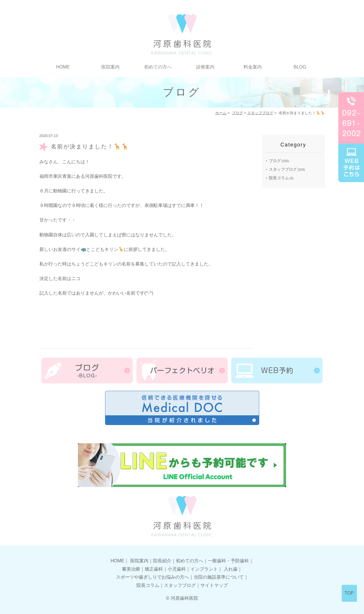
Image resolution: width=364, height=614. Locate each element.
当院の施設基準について (219, 577)
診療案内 (205, 67)
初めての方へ (158, 67)
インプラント (204, 569)
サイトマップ (214, 585)
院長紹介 (162, 561)
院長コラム (279, 178)
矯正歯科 (154, 569)
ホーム (221, 113)
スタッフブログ (260, 113)
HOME (63, 67)
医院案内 (110, 67)
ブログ (237, 113)
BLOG (300, 67)
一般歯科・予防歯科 (228, 561)
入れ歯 (231, 569)
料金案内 (253, 67)
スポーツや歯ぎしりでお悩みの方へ (152, 577)
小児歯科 (177, 569)
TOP (349, 593)
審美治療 (131, 569)
